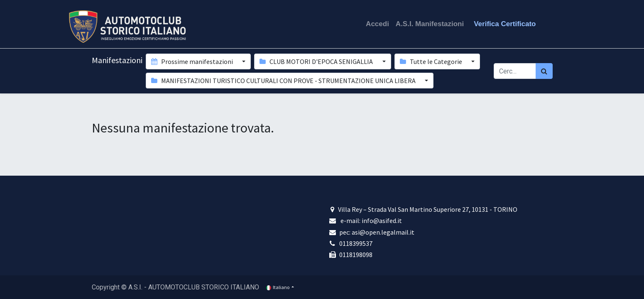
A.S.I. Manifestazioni (430, 24)
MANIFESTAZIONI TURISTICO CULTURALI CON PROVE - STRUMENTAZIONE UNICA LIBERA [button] (284, 81)
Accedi (377, 24)
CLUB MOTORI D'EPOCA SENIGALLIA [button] (317, 61)
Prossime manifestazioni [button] (193, 61)
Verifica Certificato (505, 24)
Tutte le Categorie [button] (432, 61)
